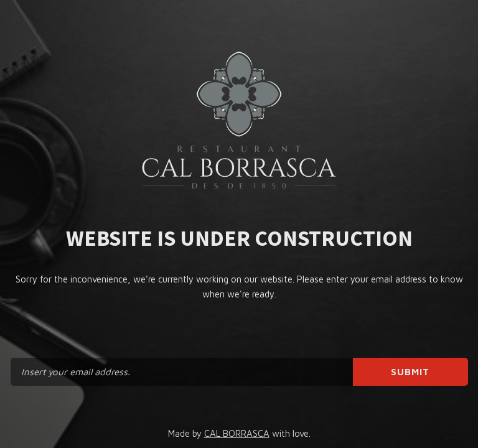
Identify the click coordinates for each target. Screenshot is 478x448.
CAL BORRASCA (237, 433)
